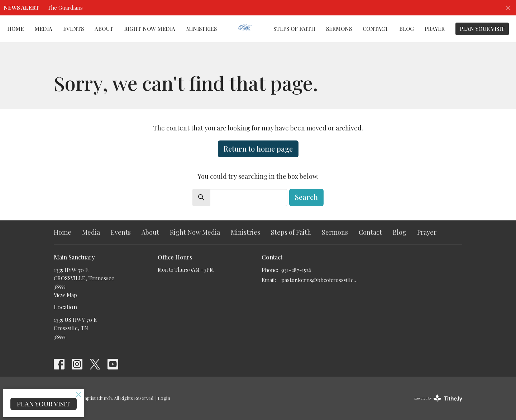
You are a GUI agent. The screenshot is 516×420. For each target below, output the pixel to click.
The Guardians (65, 8)
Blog (407, 29)
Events (73, 29)
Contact (376, 29)
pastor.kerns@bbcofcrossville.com (320, 280)
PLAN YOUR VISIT (482, 29)
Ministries (201, 29)
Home (15, 29)
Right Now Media (150, 29)
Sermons (339, 29)
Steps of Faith (294, 29)
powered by (438, 398)
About (104, 29)
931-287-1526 (296, 270)
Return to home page (258, 149)
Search (306, 197)
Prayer (435, 29)
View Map (65, 295)
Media (43, 29)
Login (164, 398)
